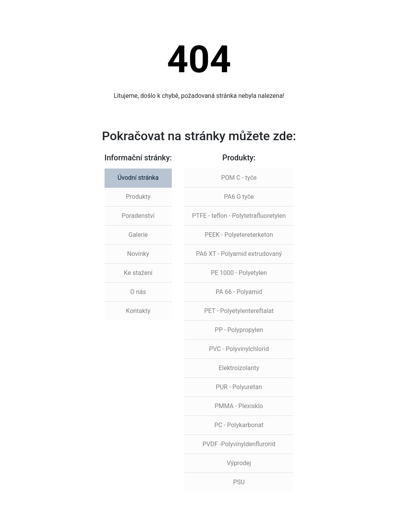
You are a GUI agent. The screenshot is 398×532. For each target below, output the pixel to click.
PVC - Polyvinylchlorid (239, 349)
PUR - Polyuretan (239, 387)
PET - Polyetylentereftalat (239, 311)
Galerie (138, 235)
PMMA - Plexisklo (239, 406)
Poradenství (138, 216)
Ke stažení (138, 273)
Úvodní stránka (138, 178)
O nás (138, 292)
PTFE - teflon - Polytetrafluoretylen (239, 216)
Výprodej (239, 463)
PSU (239, 482)
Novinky (138, 254)
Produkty (138, 197)
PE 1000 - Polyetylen (239, 273)
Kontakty (138, 311)
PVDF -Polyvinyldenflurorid (239, 444)
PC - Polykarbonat (239, 425)
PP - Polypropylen (239, 330)
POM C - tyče (239, 178)
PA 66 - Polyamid (239, 292)
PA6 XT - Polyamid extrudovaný (239, 254)
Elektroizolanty (239, 368)
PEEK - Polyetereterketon (239, 235)
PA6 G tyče (239, 197)
